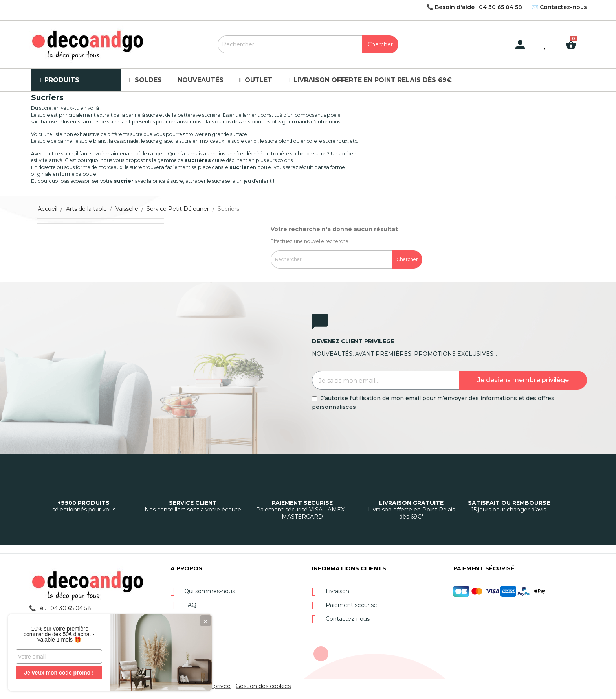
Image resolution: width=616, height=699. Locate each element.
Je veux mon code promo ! (59, 673)
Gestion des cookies (263, 686)
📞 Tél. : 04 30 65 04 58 (60, 608)
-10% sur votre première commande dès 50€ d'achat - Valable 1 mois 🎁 (59, 634)
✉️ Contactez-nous (559, 7)
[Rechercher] (308, 44)
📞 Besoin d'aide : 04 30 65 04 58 (474, 7)
